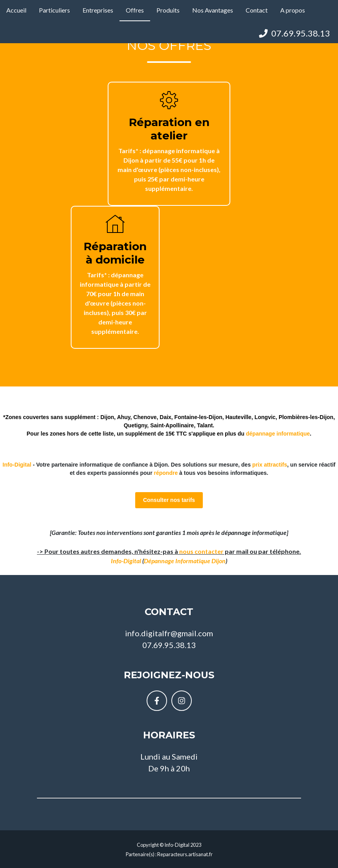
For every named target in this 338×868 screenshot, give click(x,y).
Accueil (16, 10)
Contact (257, 10)
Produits (168, 10)
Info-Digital (126, 561)
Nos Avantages (213, 10)
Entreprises (98, 10)
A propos (293, 10)
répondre (166, 473)
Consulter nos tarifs (169, 500)
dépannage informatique (278, 434)
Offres (135, 10)
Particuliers (54, 10)
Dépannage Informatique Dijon (185, 561)
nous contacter (201, 551)
